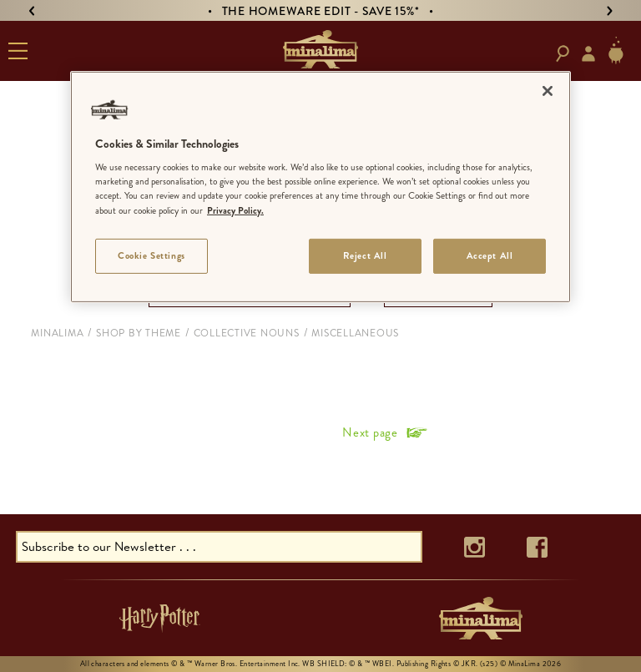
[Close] (548, 91)
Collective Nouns (247, 333)
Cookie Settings (151, 255)
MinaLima (57, 333)
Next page (370, 432)
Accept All (490, 255)
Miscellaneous (355, 333)
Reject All (365, 255)
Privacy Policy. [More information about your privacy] (235, 210)
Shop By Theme (139, 333)
